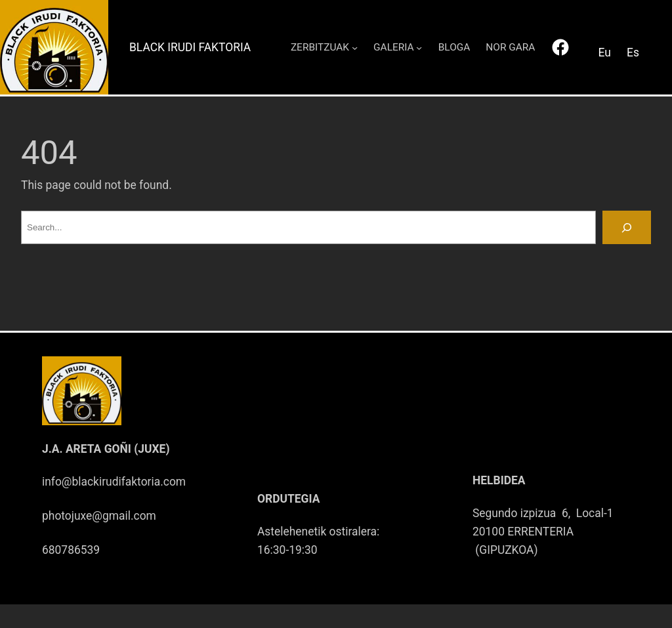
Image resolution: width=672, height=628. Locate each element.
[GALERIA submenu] (419, 47)
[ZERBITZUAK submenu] (355, 47)
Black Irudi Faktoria (190, 47)
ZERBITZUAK (320, 47)
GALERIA (394, 47)
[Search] (627, 227)
